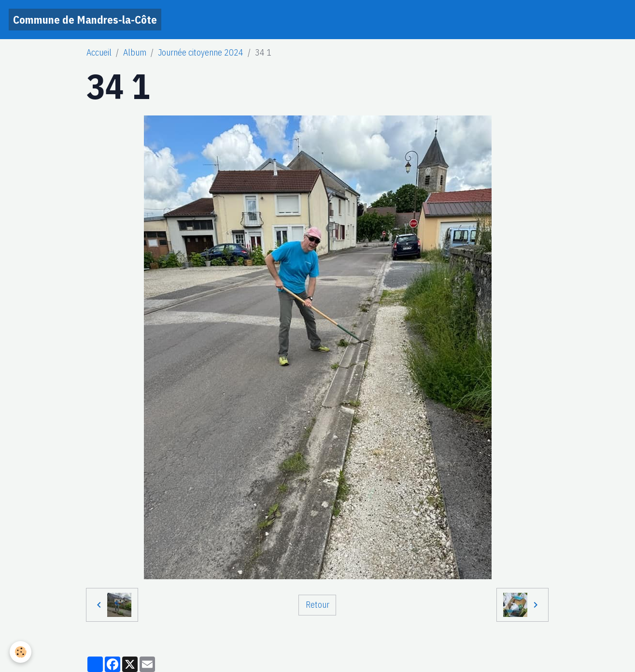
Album (135, 52)
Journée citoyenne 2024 (201, 52)
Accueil (99, 52)
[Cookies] (21, 652)
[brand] (85, 20)
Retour (317, 605)
